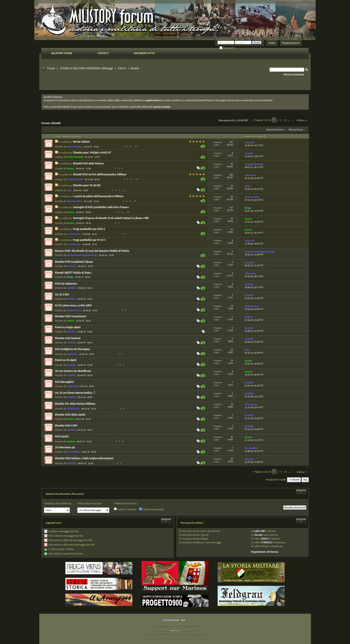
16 (136, 147)
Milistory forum (62, 53)
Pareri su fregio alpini (68, 327)
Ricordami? (227, 48)
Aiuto (272, 43)
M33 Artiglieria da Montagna (73, 349)
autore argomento (72, 136)
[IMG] (265, 539)
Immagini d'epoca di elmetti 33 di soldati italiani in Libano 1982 (111, 218)
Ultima (302, 120)
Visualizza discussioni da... (58, 503)
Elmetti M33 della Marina (88, 163)
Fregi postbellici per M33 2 (89, 229)
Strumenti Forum (275, 130)
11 (285, 120)
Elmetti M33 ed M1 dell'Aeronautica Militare (100, 174)
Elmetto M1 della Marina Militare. (76, 404)
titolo (58, 136)
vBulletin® (175, 631)
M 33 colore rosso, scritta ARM (74, 305)
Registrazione (291, 43)
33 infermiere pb (65, 447)
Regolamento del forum (265, 552)
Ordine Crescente (125, 509)
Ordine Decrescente (151, 509)
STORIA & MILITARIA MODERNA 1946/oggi (86, 68)
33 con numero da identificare (73, 371)
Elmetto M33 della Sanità (70, 415)
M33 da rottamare (66, 284)
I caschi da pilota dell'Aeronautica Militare (98, 196)
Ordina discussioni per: (90, 503)
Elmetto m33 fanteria (68, 338)
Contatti (103, 53)
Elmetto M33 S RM (66, 426)
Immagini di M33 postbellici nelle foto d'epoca (101, 207)
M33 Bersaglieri (65, 382)
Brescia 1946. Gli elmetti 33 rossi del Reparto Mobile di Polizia (92, 251)
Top (305, 480)
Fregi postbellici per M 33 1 (89, 240)
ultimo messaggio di (255, 136)
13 (128, 212)
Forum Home (171, 620)
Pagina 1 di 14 (263, 120)
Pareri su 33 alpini (66, 360)
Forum (51, 68)
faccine (259, 535)
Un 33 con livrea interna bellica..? (75, 393)
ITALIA (122, 68)
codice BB (259, 531)
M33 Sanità (62, 436)
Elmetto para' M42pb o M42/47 (92, 153)
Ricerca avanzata (294, 74)
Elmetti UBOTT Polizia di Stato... (74, 273)
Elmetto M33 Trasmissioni (71, 316)
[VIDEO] (266, 542)
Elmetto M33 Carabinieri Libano (74, 262)
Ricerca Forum (296, 130)
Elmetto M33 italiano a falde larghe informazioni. (85, 458)
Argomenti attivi (144, 53)
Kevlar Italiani (81, 142)
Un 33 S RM (62, 294)
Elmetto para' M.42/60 (87, 185)
